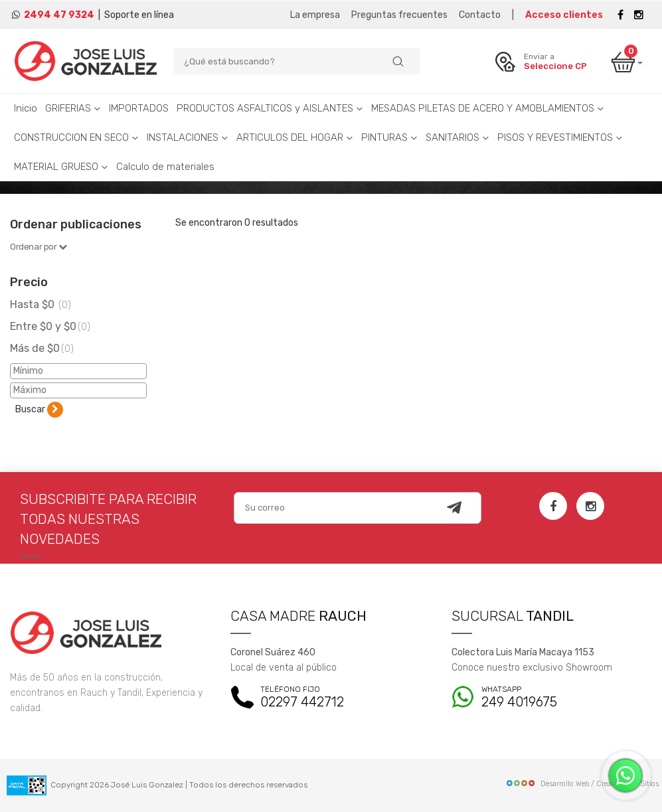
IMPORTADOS (139, 108)
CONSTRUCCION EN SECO (76, 137)
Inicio (26, 108)
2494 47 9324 (59, 15)
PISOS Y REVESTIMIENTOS (560, 137)
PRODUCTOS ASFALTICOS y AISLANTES (270, 108)
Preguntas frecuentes (399, 15)
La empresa (315, 15)
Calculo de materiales (165, 167)
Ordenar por (39, 247)
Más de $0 (42, 348)
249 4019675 (552, 697)
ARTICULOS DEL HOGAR (295, 137)
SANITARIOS (457, 137)
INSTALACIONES (188, 137)
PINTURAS (389, 137)
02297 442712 (331, 697)
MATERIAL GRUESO (61, 167)
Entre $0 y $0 (50, 326)
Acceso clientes (564, 15)
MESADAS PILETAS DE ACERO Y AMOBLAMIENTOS (488, 108)
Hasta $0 (41, 304)
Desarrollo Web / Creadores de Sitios (582, 784)
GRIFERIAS (73, 108)
